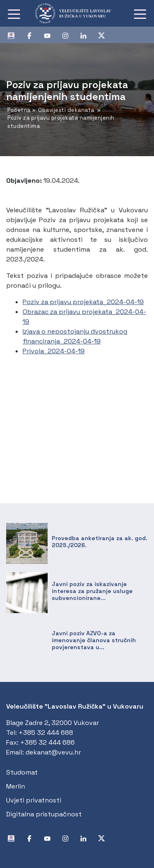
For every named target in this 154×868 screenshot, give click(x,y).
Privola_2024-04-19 (54, 351)
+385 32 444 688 (46, 733)
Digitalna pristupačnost (44, 814)
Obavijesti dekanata (66, 110)
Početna (19, 110)
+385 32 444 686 (47, 742)
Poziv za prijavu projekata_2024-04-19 (83, 302)
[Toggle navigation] (14, 14)
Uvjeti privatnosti (34, 800)
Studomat (22, 772)
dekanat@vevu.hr (53, 752)
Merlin (16, 786)
